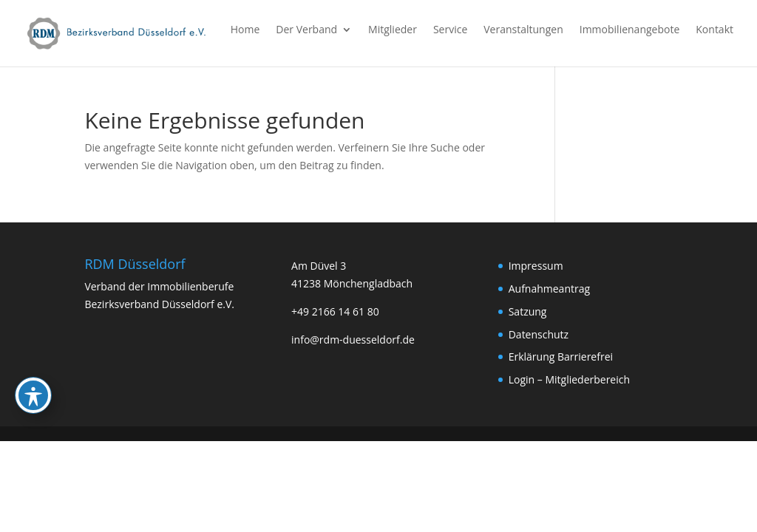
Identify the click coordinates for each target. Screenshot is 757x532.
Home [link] (245, 30)
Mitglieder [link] (393, 30)
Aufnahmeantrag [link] (549, 289)
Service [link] (450, 30)
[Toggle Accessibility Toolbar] (33, 353)
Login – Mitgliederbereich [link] (569, 379)
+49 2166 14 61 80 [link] (335, 311)
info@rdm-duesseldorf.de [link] (353, 340)
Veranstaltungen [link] (523, 30)
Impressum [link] (536, 266)
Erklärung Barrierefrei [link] (561, 357)
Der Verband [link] (306, 30)
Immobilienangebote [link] (630, 30)
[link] (117, 32)
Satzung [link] (528, 311)
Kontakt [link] (714, 30)
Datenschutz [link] (539, 334)
